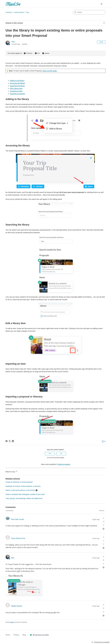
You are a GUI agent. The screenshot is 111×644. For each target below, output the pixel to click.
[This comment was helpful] (104, 518)
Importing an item (16, 91)
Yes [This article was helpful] (50, 454)
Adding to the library (17, 81)
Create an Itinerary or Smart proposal (19, 482)
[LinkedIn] (13, 441)
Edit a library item (16, 88)
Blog (24, 635)
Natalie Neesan (17, 606)
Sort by (102, 511)
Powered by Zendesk (102, 642)
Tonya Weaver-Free (18, 538)
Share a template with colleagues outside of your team (25, 494)
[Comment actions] (104, 529)
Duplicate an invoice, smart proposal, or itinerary (23, 486)
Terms (8, 635)
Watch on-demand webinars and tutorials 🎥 (22, 490)
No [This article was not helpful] (61, 454)
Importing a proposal (17, 94)
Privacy (16, 635)
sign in (12, 622)
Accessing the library (17, 83)
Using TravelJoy (19, 12)
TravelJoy (9, 12)
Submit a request (64, 464)
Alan (13, 42)
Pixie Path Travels (18, 519)
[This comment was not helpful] (104, 525)
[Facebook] (7, 441)
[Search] (89, 12)
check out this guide (50, 71)
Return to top (12, 471)
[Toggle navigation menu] (102, 4)
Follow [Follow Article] (101, 42)
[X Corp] (10, 441)
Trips (27, 12)
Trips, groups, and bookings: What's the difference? (24, 498)
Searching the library (17, 86)
